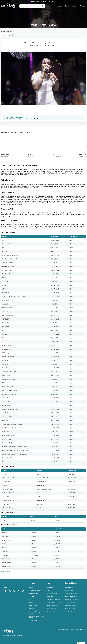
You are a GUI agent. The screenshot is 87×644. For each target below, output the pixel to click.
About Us (31, 587)
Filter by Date (7, 35)
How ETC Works (51, 609)
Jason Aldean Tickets (71, 603)
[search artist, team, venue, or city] (32, 6)
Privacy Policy (51, 596)
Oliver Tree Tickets (70, 609)
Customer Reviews (33, 593)
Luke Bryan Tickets (70, 606)
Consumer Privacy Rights (54, 600)
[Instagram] (14, 591)
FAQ (48, 590)
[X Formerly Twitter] (10, 591)
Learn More (46, 119)
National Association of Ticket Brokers (36, 617)
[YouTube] (19, 591)
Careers (31, 603)
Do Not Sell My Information (54, 603)
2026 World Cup (70, 587)
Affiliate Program (33, 606)
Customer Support (52, 587)
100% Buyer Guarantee (35, 590)
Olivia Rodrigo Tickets (71, 593)
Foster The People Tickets (72, 596)
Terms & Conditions (52, 593)
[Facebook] (6, 591)
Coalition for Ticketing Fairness (34, 613)
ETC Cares (31, 596)
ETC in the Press (33, 621)
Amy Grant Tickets (70, 612)
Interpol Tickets (69, 590)
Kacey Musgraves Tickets (72, 600)
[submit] (42, 6)
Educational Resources (53, 612)
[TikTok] (23, 591)
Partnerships (32, 609)
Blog (30, 600)
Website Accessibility (52, 606)
